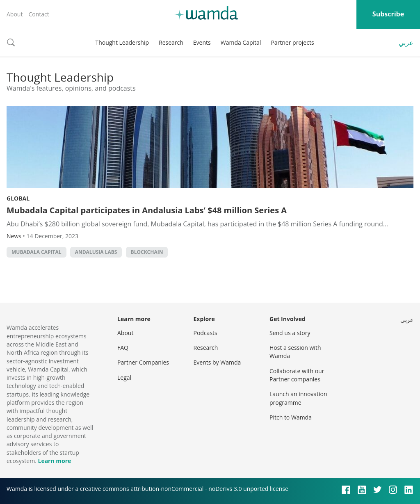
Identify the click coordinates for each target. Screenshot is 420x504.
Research (171, 42)
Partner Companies (143, 362)
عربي (406, 43)
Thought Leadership (122, 42)
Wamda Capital (241, 42)
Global (18, 198)
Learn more (54, 461)
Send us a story (290, 333)
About (15, 14)
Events (202, 42)
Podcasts (205, 333)
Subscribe (388, 14)
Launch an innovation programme (298, 398)
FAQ (123, 348)
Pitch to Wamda (291, 417)
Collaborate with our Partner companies (297, 375)
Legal (124, 377)
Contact (39, 14)
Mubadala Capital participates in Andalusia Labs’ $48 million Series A (147, 210)
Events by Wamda (217, 362)
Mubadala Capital (37, 252)
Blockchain (147, 252)
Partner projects (292, 42)
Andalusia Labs (96, 252)
